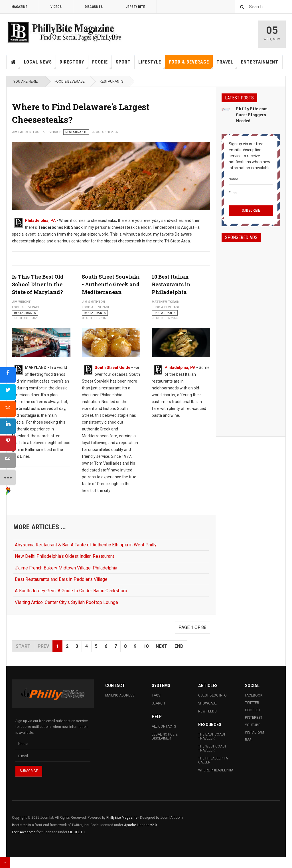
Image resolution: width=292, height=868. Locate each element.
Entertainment (260, 62)
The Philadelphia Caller (213, 760)
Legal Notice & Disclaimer (165, 736)
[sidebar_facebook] (8, 375)
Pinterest (254, 718)
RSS (248, 740)
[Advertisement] (251, 334)
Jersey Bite (135, 7)
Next (162, 646)
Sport (123, 62)
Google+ (253, 710)
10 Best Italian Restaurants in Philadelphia (171, 284)
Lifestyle (152, 64)
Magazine (19, 7)
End (179, 646)
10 (146, 646)
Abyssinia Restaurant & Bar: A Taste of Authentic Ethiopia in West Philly (86, 545)
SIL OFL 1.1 (77, 832)
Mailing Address (120, 695)
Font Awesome (24, 832)
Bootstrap (20, 825)
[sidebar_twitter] (8, 392)
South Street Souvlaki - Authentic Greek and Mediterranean (111, 284)
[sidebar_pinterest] (8, 443)
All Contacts (164, 726)
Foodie (102, 64)
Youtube (253, 725)
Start (23, 646)
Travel (227, 64)
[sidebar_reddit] (8, 409)
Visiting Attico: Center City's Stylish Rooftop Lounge (66, 602)
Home (13, 62)
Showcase (207, 703)
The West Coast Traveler (212, 748)
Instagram (255, 732)
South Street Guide (112, 367)
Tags (156, 695)
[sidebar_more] (8, 477)
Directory (74, 64)
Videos (56, 7)
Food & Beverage (191, 64)
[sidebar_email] (8, 460)
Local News (40, 64)
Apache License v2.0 (140, 825)
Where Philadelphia (216, 770)
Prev (43, 646)
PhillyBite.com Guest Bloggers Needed (252, 115)
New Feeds (207, 711)
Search (158, 703)
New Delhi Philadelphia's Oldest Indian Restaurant (64, 556)
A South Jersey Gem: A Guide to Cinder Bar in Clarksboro (71, 591)
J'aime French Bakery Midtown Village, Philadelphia (66, 568)
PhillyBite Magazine (122, 818)
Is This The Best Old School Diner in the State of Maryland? (38, 284)
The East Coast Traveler (212, 736)
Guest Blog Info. (213, 695)
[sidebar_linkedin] (8, 426)
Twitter (252, 703)
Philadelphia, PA (40, 220)
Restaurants (111, 81)
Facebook (254, 695)
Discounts (94, 7)
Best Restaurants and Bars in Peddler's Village (61, 579)
